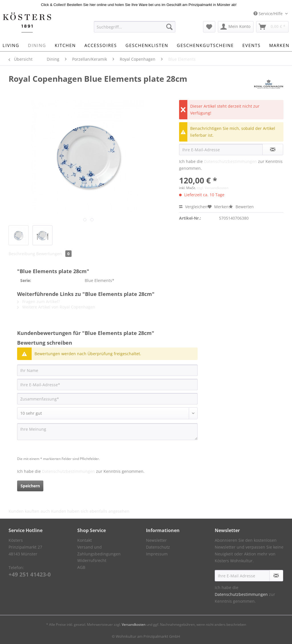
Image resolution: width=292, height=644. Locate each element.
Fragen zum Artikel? (38, 301)
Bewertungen (54, 254)
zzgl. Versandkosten (213, 188)
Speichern (30, 486)
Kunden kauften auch (29, 511)
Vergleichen (193, 207)
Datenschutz (158, 547)
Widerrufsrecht (92, 560)
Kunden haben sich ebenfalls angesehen (90, 511)
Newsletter (156, 540)
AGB (81, 567)
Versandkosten (134, 624)
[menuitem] (135, 29)
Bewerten (241, 207)
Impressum (157, 554)
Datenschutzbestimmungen (230, 161)
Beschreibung (22, 254)
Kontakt (85, 540)
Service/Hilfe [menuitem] (269, 14)
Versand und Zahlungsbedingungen (99, 550)
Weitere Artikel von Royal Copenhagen (56, 307)
